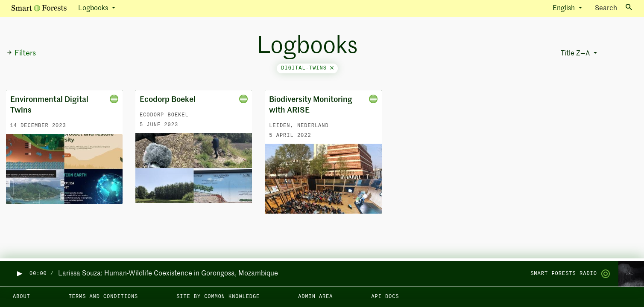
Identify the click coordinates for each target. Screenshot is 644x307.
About (22, 297)
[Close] (332, 68)
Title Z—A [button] (576, 54)
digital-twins (307, 68)
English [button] (565, 9)
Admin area (315, 297)
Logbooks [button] (94, 9)
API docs (385, 297)
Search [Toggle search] (613, 8)
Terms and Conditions (104, 297)
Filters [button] (21, 53)
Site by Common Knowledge (218, 297)
